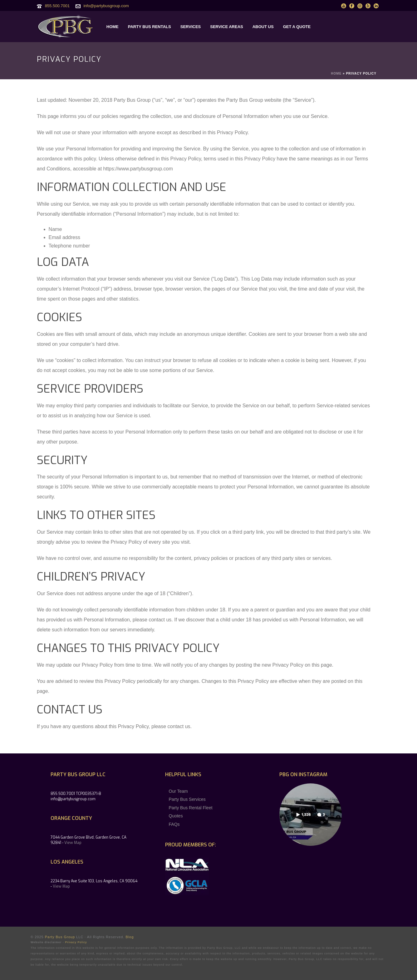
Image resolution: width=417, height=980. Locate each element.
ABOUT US (263, 27)
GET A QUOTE (297, 27)
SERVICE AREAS (226, 27)
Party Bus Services (187, 799)
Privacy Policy (76, 942)
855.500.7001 (57, 6)
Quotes (176, 816)
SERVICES (191, 27)
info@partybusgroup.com (106, 6)
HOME (113, 27)
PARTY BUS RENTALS (150, 27)
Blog (130, 937)
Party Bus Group (60, 937)
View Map (73, 843)
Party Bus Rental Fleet (191, 808)
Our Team (178, 791)
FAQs (174, 824)
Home (336, 73)
